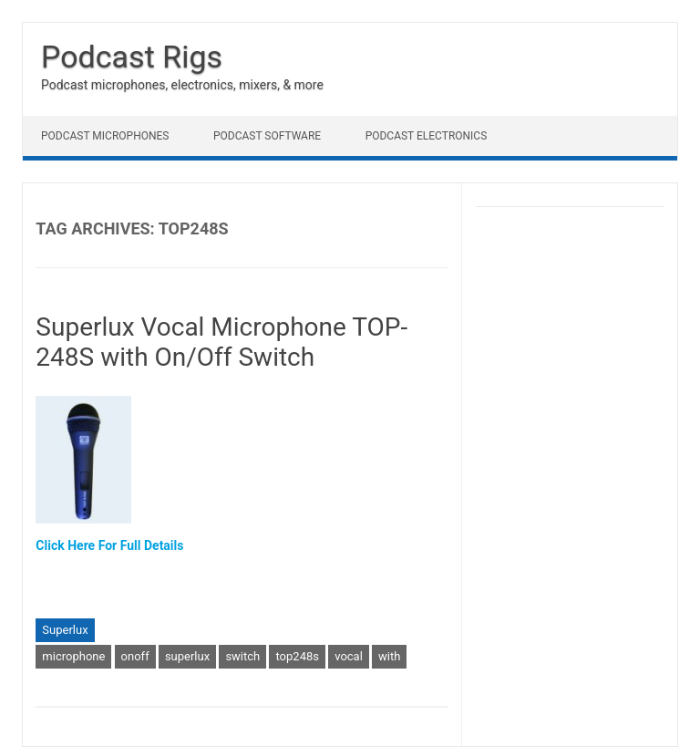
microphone (73, 656)
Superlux (65, 630)
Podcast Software (267, 136)
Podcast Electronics (427, 136)
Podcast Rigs (132, 57)
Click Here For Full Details (109, 545)
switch (242, 656)
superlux (187, 656)
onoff (135, 656)
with (389, 656)
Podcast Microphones (105, 136)
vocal (349, 656)
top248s (297, 656)
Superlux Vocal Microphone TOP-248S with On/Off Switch (221, 342)
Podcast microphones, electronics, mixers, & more (182, 85)
